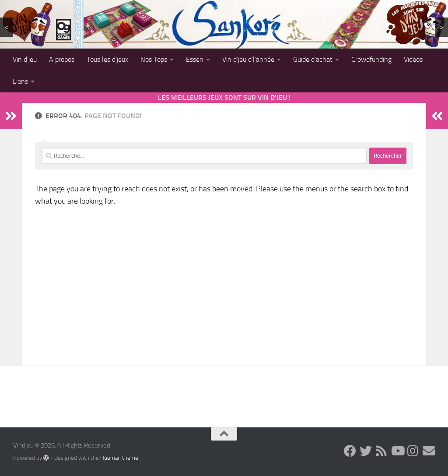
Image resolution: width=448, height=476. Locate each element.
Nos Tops (154, 59)
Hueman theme (119, 458)
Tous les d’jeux (107, 59)
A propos (62, 59)
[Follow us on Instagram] (413, 451)
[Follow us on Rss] (381, 451)
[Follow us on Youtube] (397, 451)
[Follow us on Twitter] (366, 451)
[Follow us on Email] (429, 451)
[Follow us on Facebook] (350, 451)
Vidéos (413, 59)
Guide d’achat (313, 59)
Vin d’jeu (25, 59)
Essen (195, 59)
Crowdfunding (371, 59)
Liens (20, 81)
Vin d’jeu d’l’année (248, 59)
